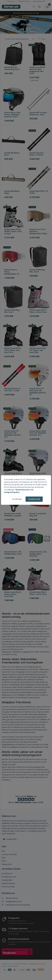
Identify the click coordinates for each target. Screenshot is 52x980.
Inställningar (17, 499)
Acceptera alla (34, 499)
